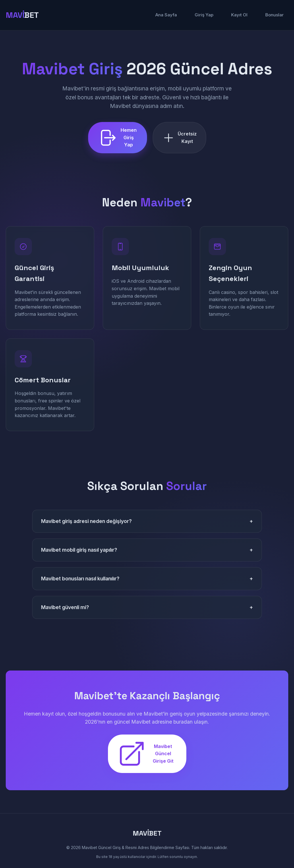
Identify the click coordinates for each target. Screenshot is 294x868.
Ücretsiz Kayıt (179, 137)
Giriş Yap (204, 15)
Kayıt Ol (239, 15)
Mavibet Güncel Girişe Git (145, 754)
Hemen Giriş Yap (117, 137)
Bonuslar (274, 15)
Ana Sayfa (166, 15)
